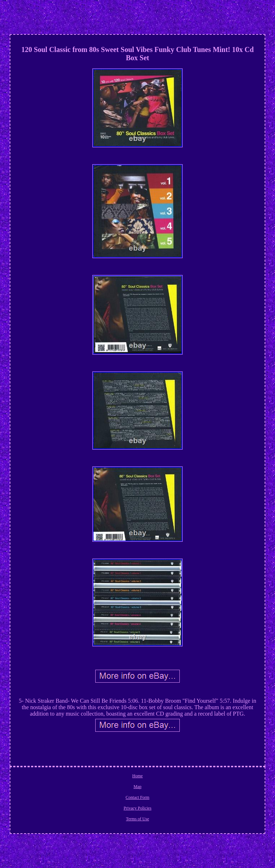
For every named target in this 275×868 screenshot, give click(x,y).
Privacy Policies (137, 808)
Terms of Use (137, 819)
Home (137, 776)
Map (137, 787)
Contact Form (137, 797)
